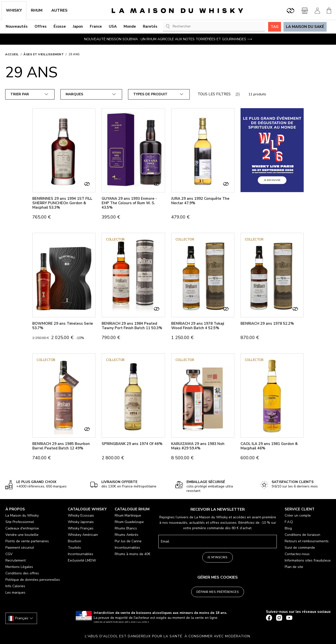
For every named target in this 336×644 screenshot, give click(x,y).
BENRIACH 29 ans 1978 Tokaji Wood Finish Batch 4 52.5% (198, 326)
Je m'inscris (217, 557)
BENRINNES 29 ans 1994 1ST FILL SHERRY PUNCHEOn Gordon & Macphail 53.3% (62, 203)
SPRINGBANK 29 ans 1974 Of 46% (132, 444)
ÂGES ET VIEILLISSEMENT (44, 54)
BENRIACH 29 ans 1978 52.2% (267, 323)
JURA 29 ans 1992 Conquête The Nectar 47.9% (200, 201)
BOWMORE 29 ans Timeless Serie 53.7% (63, 326)
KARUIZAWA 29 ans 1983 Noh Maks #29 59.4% (198, 446)
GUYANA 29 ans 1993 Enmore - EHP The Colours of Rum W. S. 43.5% (129, 203)
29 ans (74, 54)
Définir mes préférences (218, 592)
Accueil (12, 54)
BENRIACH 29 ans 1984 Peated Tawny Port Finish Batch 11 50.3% (132, 326)
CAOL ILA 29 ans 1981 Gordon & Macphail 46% (269, 446)
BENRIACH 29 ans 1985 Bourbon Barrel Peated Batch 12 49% (61, 446)
